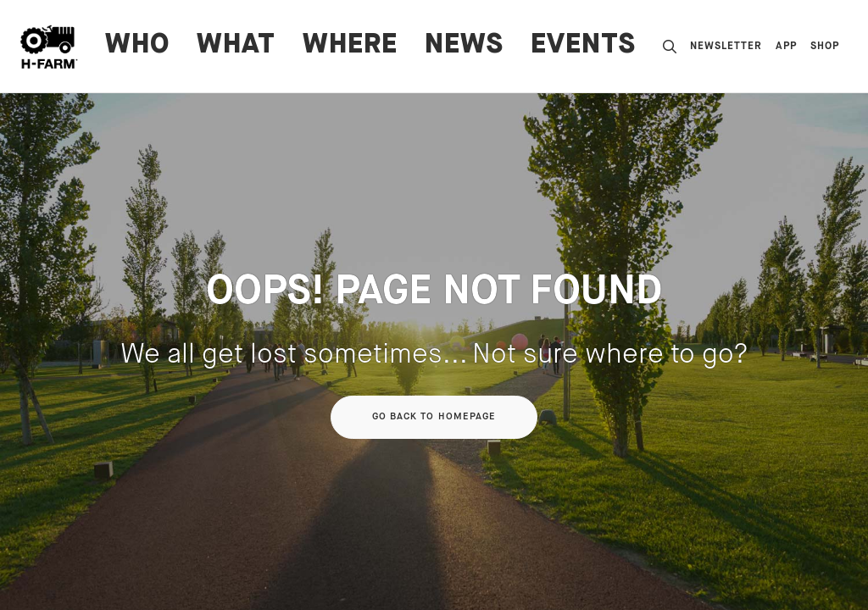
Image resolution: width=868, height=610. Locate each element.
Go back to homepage (434, 417)
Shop (825, 47)
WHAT (236, 46)
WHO (137, 46)
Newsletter (726, 47)
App (786, 47)
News (464, 46)
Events (583, 46)
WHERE (350, 46)
